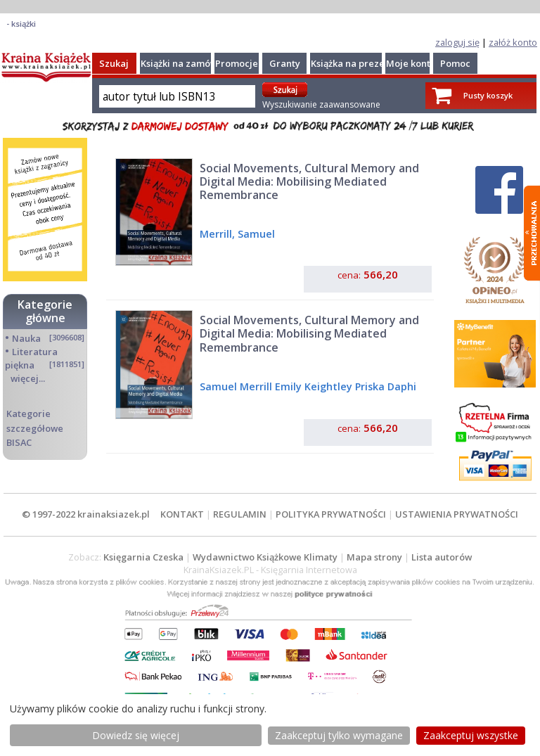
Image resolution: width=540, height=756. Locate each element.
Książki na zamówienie (190, 63)
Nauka (26, 338)
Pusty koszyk (488, 95)
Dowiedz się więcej (136, 735)
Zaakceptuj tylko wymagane (339, 735)
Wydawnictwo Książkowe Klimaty (265, 557)
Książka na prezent (352, 63)
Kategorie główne (45, 311)
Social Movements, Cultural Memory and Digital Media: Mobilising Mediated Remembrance (309, 181)
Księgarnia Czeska (143, 557)
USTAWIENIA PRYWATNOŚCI (457, 514)
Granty (285, 63)
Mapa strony (374, 557)
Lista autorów (442, 557)
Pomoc (455, 63)
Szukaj (114, 63)
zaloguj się (457, 42)
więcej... (28, 378)
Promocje (237, 63)
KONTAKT (182, 514)
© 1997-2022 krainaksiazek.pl (86, 514)
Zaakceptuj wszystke (471, 735)
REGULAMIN (240, 514)
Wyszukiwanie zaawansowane (321, 104)
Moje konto (411, 63)
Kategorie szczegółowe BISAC (35, 428)
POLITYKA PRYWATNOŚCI (331, 514)
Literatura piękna (31, 358)
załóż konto (513, 42)
